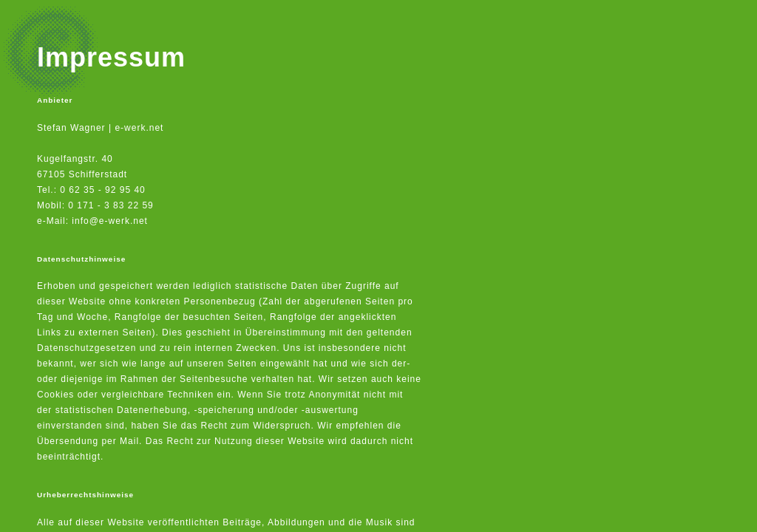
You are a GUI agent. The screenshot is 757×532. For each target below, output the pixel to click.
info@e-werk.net (110, 221)
